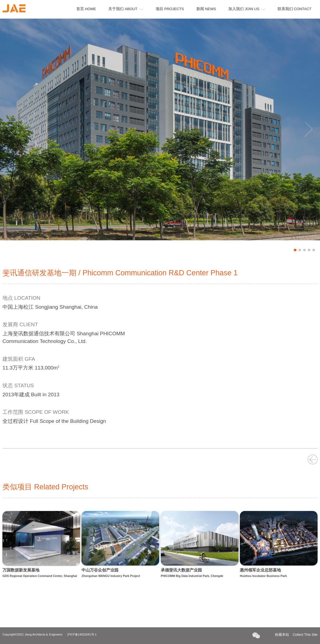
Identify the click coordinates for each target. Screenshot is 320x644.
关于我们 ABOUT (126, 9)
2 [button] (300, 250)
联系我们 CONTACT (295, 9)
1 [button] (295, 250)
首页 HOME (86, 9)
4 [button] (309, 250)
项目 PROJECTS (170, 9)
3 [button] (304, 250)
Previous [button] (11, 129)
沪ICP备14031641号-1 (82, 634)
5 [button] (314, 250)
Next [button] (309, 129)
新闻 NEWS (206, 9)
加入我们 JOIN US (247, 9)
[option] (160, 129)
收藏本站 (296, 635)
